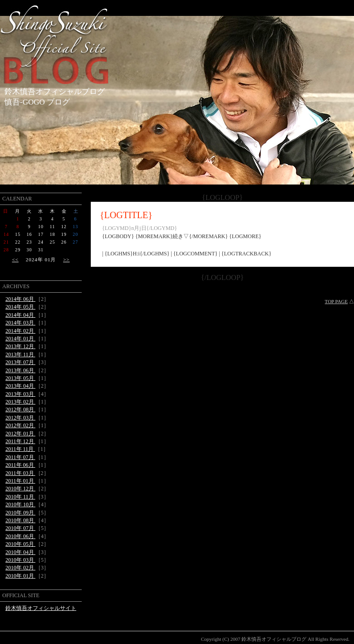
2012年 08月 (20, 409)
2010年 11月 (20, 497)
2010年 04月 (20, 552)
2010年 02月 (20, 568)
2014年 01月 (20, 339)
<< (15, 260)
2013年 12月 (20, 346)
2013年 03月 (20, 394)
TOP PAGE (337, 301)
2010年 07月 (20, 528)
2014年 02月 (20, 331)
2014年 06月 (20, 299)
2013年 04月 (20, 386)
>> (66, 260)
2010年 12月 (20, 489)
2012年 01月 (20, 434)
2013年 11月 (20, 354)
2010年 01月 (20, 576)
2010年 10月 (20, 504)
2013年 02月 (20, 402)
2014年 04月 (20, 315)
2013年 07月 (20, 362)
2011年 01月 (20, 481)
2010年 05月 (20, 544)
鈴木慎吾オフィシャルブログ (55, 92)
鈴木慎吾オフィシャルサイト (41, 608)
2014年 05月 (20, 307)
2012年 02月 (20, 425)
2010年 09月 (20, 513)
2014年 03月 (20, 323)
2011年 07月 (20, 457)
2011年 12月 (20, 441)
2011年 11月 (20, 449)
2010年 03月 (20, 560)
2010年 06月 (20, 536)
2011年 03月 (20, 473)
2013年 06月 (20, 370)
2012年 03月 (20, 418)
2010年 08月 (20, 520)
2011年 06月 (20, 465)
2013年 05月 (20, 378)
